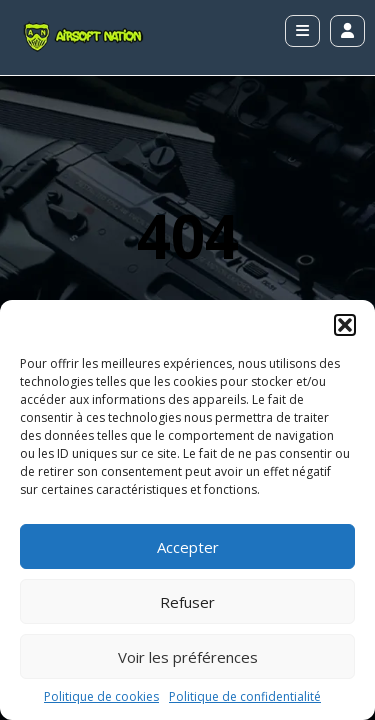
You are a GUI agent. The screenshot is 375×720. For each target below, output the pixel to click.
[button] (345, 325)
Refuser (187, 602)
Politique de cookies (101, 696)
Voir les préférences (188, 657)
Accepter (188, 547)
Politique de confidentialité (245, 696)
